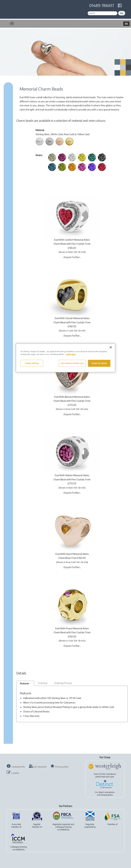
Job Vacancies (40, 767)
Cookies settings (32, 363)
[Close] (111, 347)
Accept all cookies (99, 363)
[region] (65, 358)
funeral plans (107, 795)
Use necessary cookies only (72, 363)
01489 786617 (102, 5)
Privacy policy (62, 767)
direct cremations (107, 792)
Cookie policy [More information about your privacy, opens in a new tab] (71, 354)
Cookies (15, 773)
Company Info (18, 767)
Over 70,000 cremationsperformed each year (105, 775)
